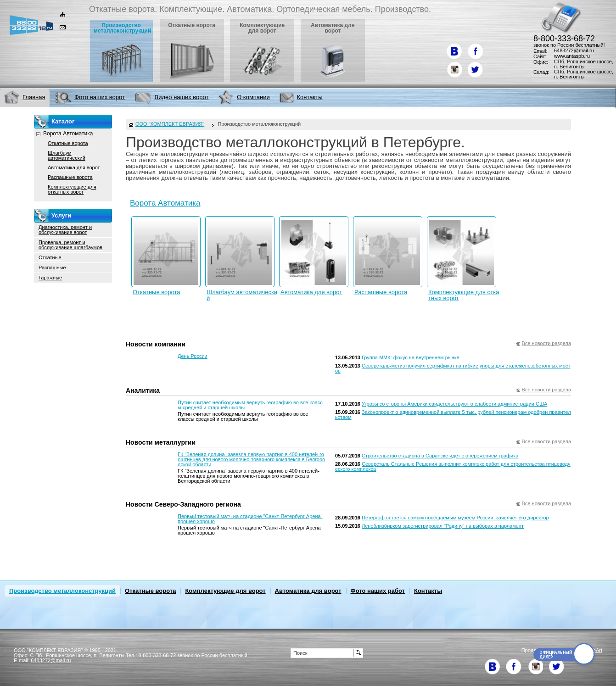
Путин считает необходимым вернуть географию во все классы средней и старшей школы (250, 405)
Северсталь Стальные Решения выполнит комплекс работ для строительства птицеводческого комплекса (453, 466)
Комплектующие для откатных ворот (464, 295)
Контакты (428, 591)
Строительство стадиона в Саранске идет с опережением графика (440, 456)
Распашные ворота (381, 292)
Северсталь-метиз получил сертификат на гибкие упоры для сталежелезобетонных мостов (453, 368)
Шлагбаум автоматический (242, 295)
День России (193, 356)
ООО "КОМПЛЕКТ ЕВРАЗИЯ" (170, 124)
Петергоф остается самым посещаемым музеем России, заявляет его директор (455, 518)
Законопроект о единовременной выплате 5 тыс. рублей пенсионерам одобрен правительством (453, 415)
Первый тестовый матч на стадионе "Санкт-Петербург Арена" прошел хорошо (250, 519)
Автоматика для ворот (311, 292)
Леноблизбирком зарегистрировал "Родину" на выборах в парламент (443, 526)
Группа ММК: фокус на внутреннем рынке (411, 357)
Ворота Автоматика (165, 203)
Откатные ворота (157, 292)
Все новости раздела (546, 343)
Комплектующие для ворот (225, 591)
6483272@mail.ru (574, 50)
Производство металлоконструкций (62, 591)
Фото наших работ (378, 591)
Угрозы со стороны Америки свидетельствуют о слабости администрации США (454, 404)
